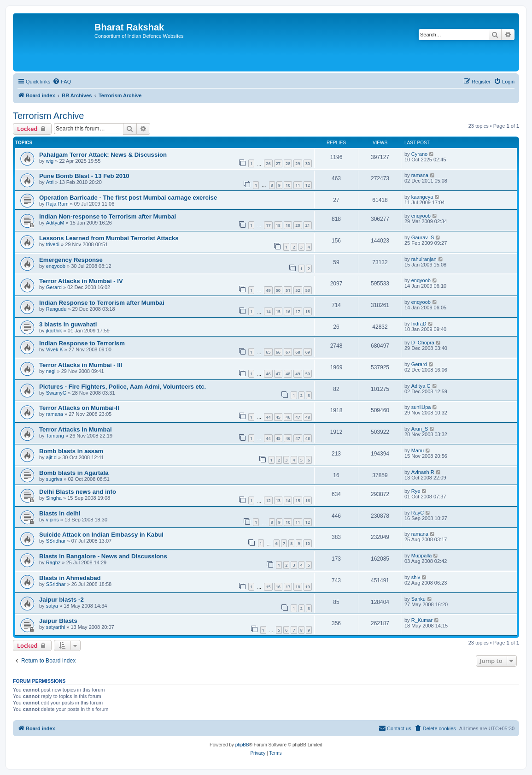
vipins (53, 520)
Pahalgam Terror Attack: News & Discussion (103, 155)
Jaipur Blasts (58, 621)
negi (51, 371)
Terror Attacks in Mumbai (76, 429)
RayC (418, 513)
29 (298, 163)
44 (268, 417)
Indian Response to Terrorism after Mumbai (102, 303)
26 (268, 163)
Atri (50, 182)
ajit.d (51, 457)
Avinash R (423, 472)
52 (298, 290)
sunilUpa (421, 407)
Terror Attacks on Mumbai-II (79, 408)
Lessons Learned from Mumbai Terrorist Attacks (109, 238)
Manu (418, 450)
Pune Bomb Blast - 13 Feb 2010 (84, 176)
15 (278, 311)
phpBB (242, 745)
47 (278, 374)
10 (288, 185)
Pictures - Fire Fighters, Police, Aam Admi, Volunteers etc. (123, 387)
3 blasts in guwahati (68, 324)
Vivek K (55, 349)
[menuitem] (62, 82)
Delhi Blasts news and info (78, 492)
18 (278, 225)
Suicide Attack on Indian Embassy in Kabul (101, 535)
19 (288, 225)
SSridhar (56, 541)
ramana (420, 175)
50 (278, 290)
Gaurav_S (423, 237)
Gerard (54, 287)
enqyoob (421, 216)
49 (268, 290)
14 (268, 311)
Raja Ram (57, 204)
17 (268, 225)
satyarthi (56, 627)
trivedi (53, 244)
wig (50, 161)
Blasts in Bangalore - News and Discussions (103, 556)
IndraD (419, 324)
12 (308, 185)
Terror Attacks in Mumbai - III (81, 365)
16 (288, 311)
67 (288, 352)
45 (278, 417)
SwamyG (56, 393)
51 (288, 290)
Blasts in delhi (60, 513)
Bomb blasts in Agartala (74, 473)
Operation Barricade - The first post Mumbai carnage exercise (128, 198)
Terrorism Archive (48, 116)
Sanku (418, 599)
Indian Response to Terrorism (82, 343)
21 (308, 225)
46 (268, 374)
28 (288, 163)
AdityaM (55, 223)
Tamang (55, 436)
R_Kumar (422, 620)
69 (308, 352)
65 (268, 352)
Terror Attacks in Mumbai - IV (81, 281)
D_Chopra (423, 343)
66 (278, 352)
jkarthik (54, 331)
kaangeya (422, 197)
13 (278, 500)
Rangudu (56, 309)
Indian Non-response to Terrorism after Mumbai (108, 216)
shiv (416, 577)
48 (288, 374)
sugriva (54, 479)
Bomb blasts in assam (71, 451)
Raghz (53, 562)
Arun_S (420, 429)
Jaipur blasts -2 (61, 600)
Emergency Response (71, 260)
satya (52, 606)
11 (298, 185)
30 (308, 163)
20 (298, 225)
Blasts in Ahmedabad (70, 578)
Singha (54, 498)
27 (278, 163)
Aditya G (421, 386)
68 (298, 352)
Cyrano (419, 154)
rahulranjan (424, 259)
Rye (416, 491)
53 (308, 290)
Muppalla (422, 556)
